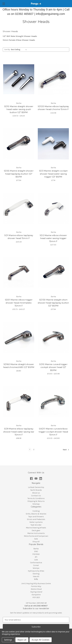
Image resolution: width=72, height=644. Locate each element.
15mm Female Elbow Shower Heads (19, 40)
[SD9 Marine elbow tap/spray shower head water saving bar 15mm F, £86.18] (19, 402)
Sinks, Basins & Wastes (36, 514)
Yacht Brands (36, 490)
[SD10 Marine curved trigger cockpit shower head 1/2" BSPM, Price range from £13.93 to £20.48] (53, 337)
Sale (36, 539)
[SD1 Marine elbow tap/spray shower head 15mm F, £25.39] (19, 208)
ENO (36, 551)
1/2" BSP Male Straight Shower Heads (20, 36)
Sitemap (36, 504)
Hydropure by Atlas (36, 571)
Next (66, 450)
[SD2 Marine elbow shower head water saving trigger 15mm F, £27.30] (53, 208)
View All (36, 576)
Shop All (36, 542)
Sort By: (7, 50)
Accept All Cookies (41, 640)
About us (36, 493)
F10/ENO (36, 554)
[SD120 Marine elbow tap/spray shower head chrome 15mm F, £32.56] (53, 79)
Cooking (36, 511)
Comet (36, 565)
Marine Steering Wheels (36, 528)
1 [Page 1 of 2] (30, 450)
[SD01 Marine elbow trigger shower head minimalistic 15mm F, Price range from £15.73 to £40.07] (19, 273)
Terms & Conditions (36, 498)
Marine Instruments (36, 533)
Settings (8, 640)
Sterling (36, 574)
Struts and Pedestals (36, 519)
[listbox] (19, 50)
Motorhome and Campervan (36, 536)
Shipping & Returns (36, 501)
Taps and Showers (36, 517)
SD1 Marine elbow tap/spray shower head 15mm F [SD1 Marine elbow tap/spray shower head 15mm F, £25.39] (19, 237)
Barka (36, 549)
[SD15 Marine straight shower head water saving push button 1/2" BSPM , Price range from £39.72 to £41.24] (19, 79)
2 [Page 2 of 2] (34, 450)
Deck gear (36, 530)
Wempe (36, 568)
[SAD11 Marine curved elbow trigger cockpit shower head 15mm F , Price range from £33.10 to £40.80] (53, 402)
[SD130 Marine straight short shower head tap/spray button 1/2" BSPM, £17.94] (53, 273)
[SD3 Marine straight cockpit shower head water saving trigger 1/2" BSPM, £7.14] (53, 144)
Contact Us (36, 496)
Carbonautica (36, 563)
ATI (36, 557)
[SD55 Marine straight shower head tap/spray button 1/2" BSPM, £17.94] (19, 144)
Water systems (36, 522)
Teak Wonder (36, 525)
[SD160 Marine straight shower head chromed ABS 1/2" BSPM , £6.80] (19, 337)
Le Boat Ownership (36, 487)
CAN (36, 560)
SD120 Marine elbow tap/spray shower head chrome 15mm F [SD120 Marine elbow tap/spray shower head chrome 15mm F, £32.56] (53, 108)
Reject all (22, 640)
